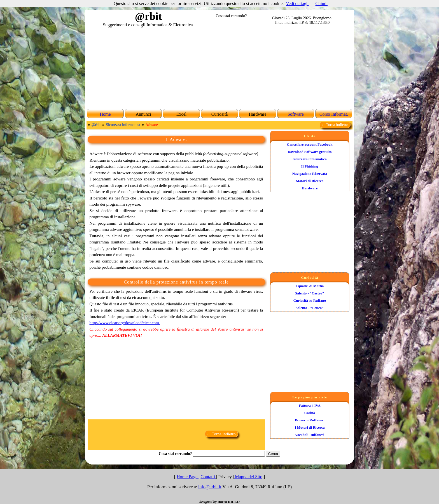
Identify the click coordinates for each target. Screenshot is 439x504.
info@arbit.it (210, 487)
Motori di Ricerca (310, 181)
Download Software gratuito (310, 152)
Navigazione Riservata (310, 174)
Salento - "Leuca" (310, 308)
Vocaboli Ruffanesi (310, 435)
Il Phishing (310, 166)
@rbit (96, 125)
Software (296, 114)
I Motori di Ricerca (310, 427)
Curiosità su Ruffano (310, 300)
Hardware (310, 188)
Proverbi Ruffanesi (310, 420)
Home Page (188, 477)
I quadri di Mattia (310, 286)
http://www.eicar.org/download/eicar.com (125, 323)
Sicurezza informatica (123, 125)
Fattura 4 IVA (310, 406)
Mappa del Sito (248, 477)
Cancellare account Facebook (310, 144)
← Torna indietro (335, 125)
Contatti (208, 477)
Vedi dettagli (297, 4)
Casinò (310, 413)
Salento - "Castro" (310, 293)
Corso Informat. (334, 114)
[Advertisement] (219, 68)
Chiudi (322, 4)
